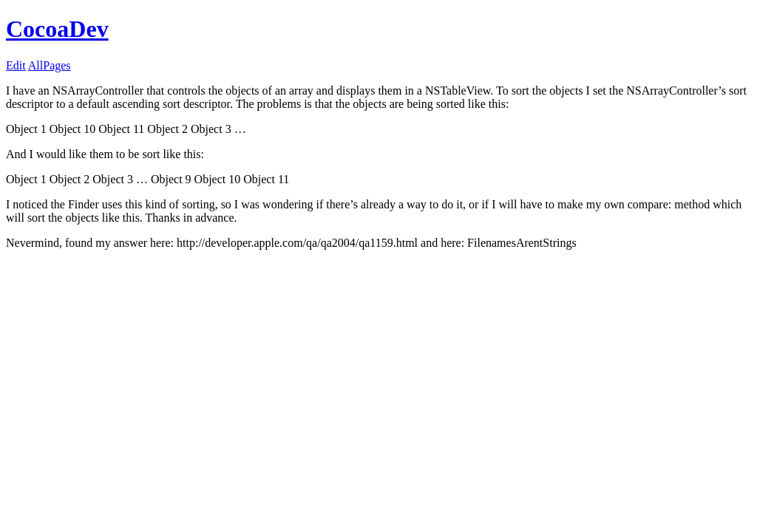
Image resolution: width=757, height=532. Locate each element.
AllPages (50, 65)
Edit (16, 65)
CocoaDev (57, 29)
